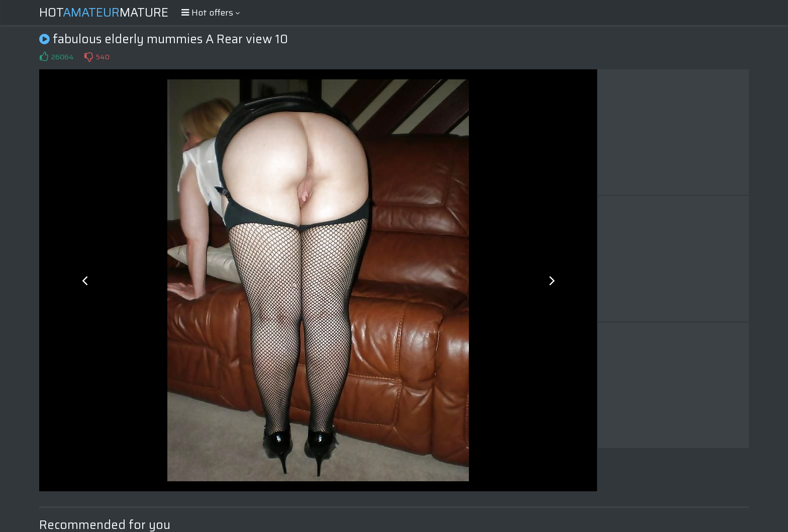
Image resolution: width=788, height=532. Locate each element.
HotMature (104, 13)
